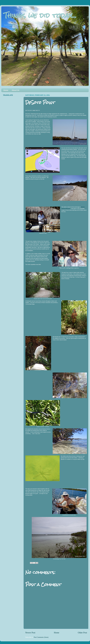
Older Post (82, 633)
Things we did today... (40, 15)
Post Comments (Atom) (41, 637)
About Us (16, 90)
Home (6, 90)
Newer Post (30, 633)
